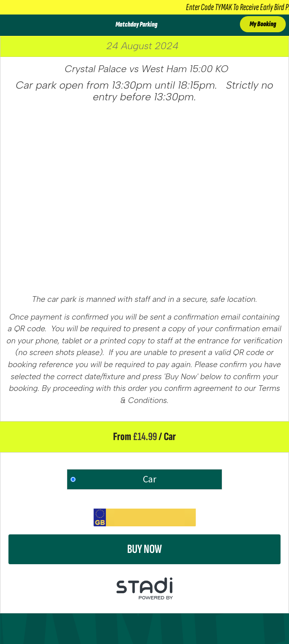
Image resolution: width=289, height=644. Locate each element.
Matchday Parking (136, 25)
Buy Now (144, 549)
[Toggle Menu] (9, 25)
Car (150, 479)
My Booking (263, 24)
